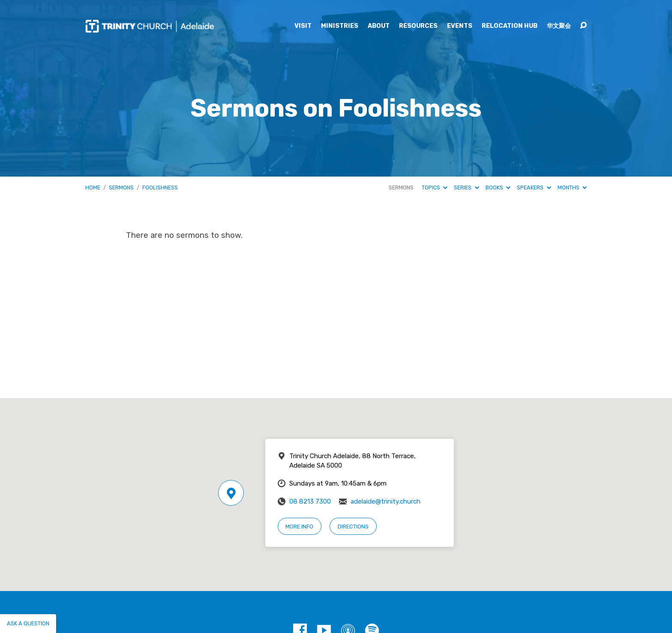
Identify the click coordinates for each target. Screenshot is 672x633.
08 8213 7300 (310, 501)
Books (498, 187)
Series (466, 187)
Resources (418, 26)
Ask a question (28, 623)
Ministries (340, 26)
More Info (299, 526)
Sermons (121, 187)
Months (572, 187)
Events (460, 26)
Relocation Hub (510, 26)
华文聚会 (559, 26)
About (379, 26)
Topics (435, 187)
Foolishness (160, 187)
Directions (353, 526)
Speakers (534, 187)
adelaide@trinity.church (385, 501)
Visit (303, 26)
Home (93, 187)
